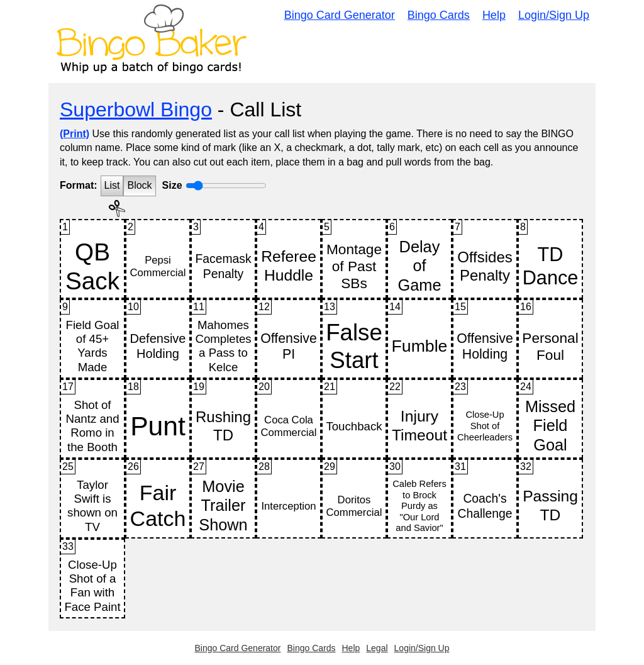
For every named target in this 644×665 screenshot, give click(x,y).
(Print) (75, 134)
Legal (377, 648)
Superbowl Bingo (136, 109)
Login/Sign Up (554, 15)
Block (139, 185)
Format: (79, 185)
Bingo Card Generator (340, 15)
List (112, 185)
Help (494, 15)
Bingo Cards (439, 15)
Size (172, 185)
